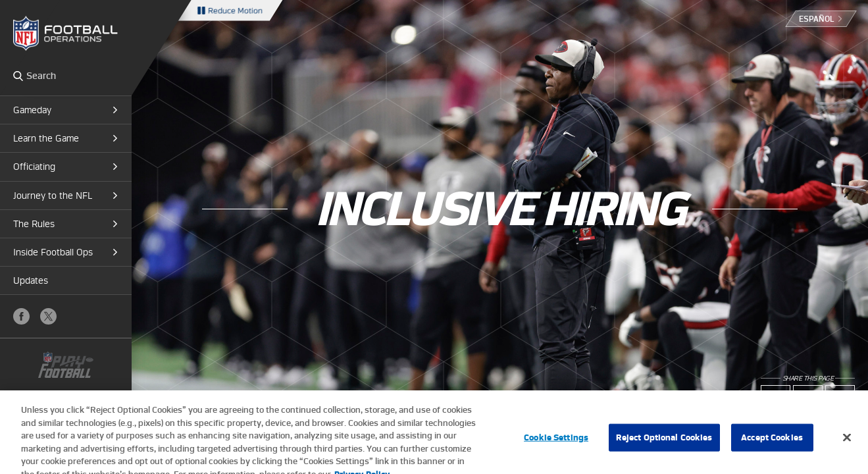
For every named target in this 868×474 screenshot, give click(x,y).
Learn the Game (46, 138)
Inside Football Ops (53, 252)
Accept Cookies (772, 441)
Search (18, 76)
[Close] (847, 442)
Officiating (34, 167)
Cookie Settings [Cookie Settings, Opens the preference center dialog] (556, 441)
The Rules (34, 224)
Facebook (21, 316)
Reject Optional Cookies (664, 441)
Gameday (32, 110)
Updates (31, 280)
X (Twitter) (48, 316)
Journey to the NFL (53, 196)
